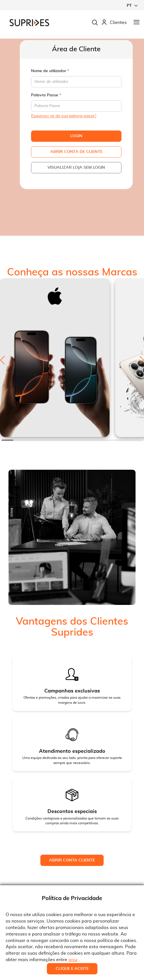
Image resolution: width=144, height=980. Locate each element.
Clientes (114, 23)
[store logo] (29, 23)
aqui (73, 960)
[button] (132, 5)
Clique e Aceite (72, 969)
